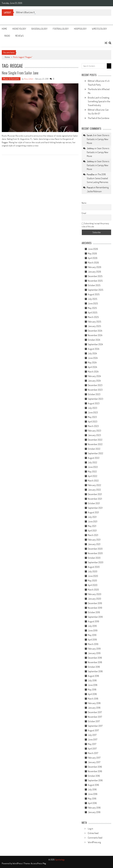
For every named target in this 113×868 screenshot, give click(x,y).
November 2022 (95, 444)
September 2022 (95, 453)
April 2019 (92, 640)
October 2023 (94, 394)
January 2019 (94, 653)
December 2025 (95, 276)
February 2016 (94, 808)
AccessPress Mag (38, 863)
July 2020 (93, 571)
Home (4, 29)
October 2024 (94, 340)
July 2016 (92, 789)
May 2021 (92, 526)
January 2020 (94, 599)
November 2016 (95, 771)
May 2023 (92, 417)
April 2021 (92, 531)
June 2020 (93, 576)
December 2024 (95, 331)
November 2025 (95, 281)
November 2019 (95, 608)
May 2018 (92, 690)
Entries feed (93, 833)
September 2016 (95, 780)
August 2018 (93, 676)
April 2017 (92, 749)
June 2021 (93, 521)
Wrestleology (99, 29)
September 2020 (96, 562)
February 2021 (94, 540)
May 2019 (92, 635)
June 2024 (93, 358)
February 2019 (94, 649)
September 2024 (95, 344)
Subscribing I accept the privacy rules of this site (95, 225)
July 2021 (92, 517)
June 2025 (93, 303)
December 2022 (95, 440)
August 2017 (93, 730)
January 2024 (94, 381)
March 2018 (93, 699)
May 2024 (92, 362)
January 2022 (94, 490)
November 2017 (95, 717)
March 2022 (93, 481)
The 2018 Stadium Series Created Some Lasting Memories (97, 178)
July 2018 (92, 680)
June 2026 (93, 249)
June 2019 (93, 630)
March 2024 (93, 372)
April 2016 (92, 803)
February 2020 (95, 594)
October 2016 (94, 776)
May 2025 (92, 308)
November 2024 (95, 335)
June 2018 (93, 685)
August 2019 (93, 621)
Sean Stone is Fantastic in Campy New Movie (98, 139)
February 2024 (94, 376)
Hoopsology (80, 29)
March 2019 (93, 644)
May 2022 (92, 472)
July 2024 (92, 353)
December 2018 (95, 658)
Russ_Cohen (29, 79)
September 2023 (95, 399)
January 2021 (94, 544)
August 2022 (94, 458)
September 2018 (95, 671)
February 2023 (94, 431)
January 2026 (94, 272)
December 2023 (95, 385)
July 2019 (92, 626)
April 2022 (93, 476)
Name (84, 203)
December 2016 (95, 767)
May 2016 (92, 799)
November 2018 (95, 662)
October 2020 (94, 558)
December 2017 (95, 712)
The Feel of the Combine (99, 118)
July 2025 (92, 299)
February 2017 (94, 758)
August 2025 (94, 294)
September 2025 (95, 290)
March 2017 (93, 753)
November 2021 (95, 499)
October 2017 (94, 721)
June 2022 (93, 467)
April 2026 (93, 258)
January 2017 (94, 762)
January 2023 (94, 435)
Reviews (19, 36)
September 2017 (95, 726)
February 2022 (94, 485)
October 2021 (94, 503)
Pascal (90, 187)
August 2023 (94, 403)
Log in (90, 829)
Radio (7, 36)
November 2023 (95, 390)
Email (84, 213)
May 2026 (92, 253)
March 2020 (93, 590)
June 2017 (93, 739)
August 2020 (94, 567)
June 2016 (93, 794)
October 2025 (94, 285)
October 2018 (94, 667)
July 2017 (92, 735)
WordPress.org (94, 842)
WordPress (18, 863)
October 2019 (94, 612)
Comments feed (95, 838)
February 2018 (94, 703)
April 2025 (93, 313)
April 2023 (93, 422)
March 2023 (93, 426)
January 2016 (94, 812)
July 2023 (92, 408)
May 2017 (92, 744)
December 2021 (95, 494)
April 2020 (93, 585)
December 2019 (95, 603)
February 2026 (95, 267)
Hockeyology (19, 29)
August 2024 (94, 349)
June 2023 (93, 412)
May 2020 (92, 581)
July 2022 (92, 462)
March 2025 (93, 317)
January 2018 (94, 708)
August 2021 (93, 512)
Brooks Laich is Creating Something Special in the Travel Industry (99, 101)
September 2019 (95, 617)
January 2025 (94, 326)
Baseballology (40, 29)
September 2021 (95, 508)
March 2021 (93, 535)
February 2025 (94, 322)
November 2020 (95, 553)
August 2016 (93, 785)
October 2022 (94, 449)
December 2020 (95, 549)
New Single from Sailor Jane (20, 73)
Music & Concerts (11, 79)
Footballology (61, 29)
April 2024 (92, 367)
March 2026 (93, 263)
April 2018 (92, 694)
